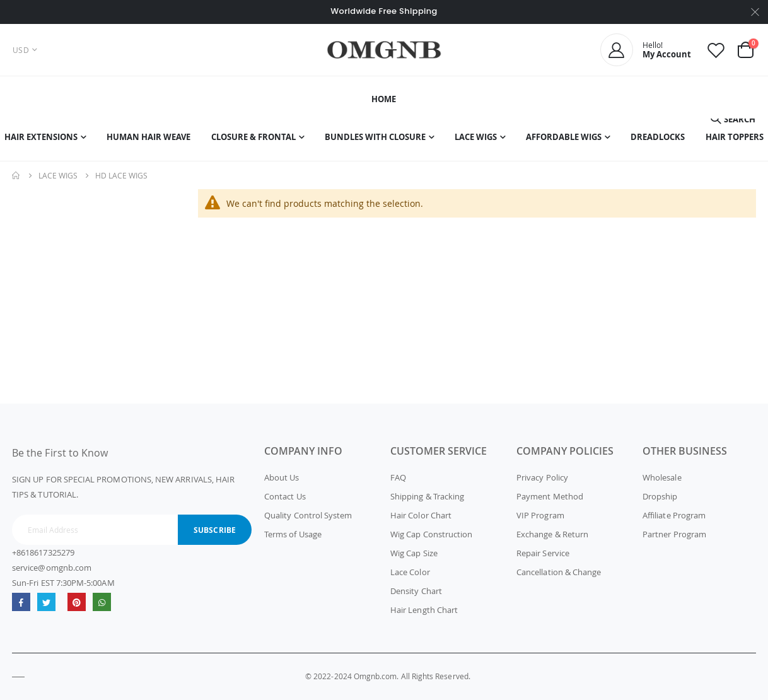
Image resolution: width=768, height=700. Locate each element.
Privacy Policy (542, 477)
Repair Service (543, 553)
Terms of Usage (293, 534)
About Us (282, 477)
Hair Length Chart (424, 610)
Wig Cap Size (414, 553)
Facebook (21, 602)
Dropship (660, 496)
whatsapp (102, 602)
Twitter (46, 602)
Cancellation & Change (559, 572)
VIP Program (540, 515)
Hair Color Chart (421, 515)
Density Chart (416, 591)
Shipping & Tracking (427, 496)
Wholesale (662, 477)
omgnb (77, 602)
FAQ (398, 477)
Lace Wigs (58, 175)
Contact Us (285, 496)
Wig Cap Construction (431, 534)
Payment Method (550, 496)
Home (16, 175)
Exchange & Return (552, 534)
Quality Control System (308, 515)
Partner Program (674, 534)
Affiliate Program (674, 515)
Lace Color (410, 572)
